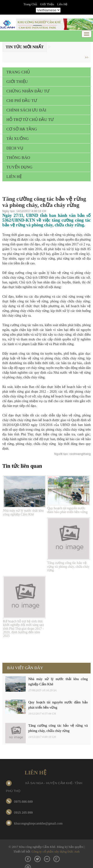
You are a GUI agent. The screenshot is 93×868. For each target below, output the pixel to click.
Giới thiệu (47, 4)
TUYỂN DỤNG (19, 167)
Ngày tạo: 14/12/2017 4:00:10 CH (24, 211)
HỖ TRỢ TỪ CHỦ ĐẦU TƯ (30, 120)
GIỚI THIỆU (17, 82)
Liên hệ (62, 4)
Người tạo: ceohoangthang (73, 454)
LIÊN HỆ (14, 177)
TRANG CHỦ (18, 72)
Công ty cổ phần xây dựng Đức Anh (56, 851)
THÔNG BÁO (18, 158)
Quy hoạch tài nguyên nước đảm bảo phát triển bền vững (67, 510)
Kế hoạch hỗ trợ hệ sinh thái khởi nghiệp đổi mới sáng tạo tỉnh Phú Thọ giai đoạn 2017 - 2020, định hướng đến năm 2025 (24, 629)
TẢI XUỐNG (18, 139)
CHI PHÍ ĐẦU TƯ (22, 101)
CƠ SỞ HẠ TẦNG (22, 129)
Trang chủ (30, 4)
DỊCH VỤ (15, 148)
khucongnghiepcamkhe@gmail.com (38, 823)
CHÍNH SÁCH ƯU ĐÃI (26, 110)
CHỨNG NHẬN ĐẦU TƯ (28, 91)
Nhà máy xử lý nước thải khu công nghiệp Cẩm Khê (23, 512)
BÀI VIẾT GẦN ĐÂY (25, 668)
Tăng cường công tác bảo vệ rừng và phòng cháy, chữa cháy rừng (68, 567)
